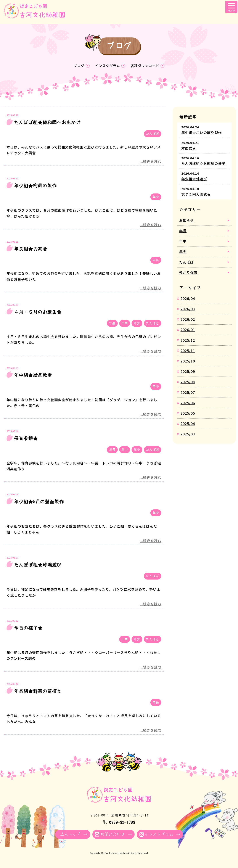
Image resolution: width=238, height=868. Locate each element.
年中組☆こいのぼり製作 (202, 133)
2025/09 (188, 372)
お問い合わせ (113, 835)
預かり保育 (188, 273)
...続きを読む (151, 162)
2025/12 (188, 341)
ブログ (77, 66)
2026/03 (188, 309)
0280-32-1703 (122, 823)
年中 (125, 324)
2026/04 (188, 299)
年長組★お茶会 (31, 250)
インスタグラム (107, 66)
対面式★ (189, 149)
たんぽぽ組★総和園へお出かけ (47, 123)
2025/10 (188, 362)
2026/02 (188, 320)
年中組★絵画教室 (33, 376)
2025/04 (188, 424)
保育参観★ (26, 439)
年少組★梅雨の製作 (35, 186)
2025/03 (188, 435)
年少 (156, 197)
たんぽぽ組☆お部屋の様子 (203, 164)
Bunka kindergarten (116, 854)
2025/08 (188, 383)
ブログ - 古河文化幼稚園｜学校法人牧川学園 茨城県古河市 (37, 14)
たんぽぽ (153, 134)
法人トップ (70, 835)
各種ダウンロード (146, 66)
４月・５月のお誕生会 (38, 313)
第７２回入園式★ (196, 195)
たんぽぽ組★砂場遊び (38, 565)
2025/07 (188, 393)
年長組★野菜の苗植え (38, 692)
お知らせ (187, 221)
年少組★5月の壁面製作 (39, 502)
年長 (156, 261)
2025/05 (188, 414)
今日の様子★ (28, 629)
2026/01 (188, 330)
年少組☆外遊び (194, 179)
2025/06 (188, 403)
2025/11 (188, 351)
